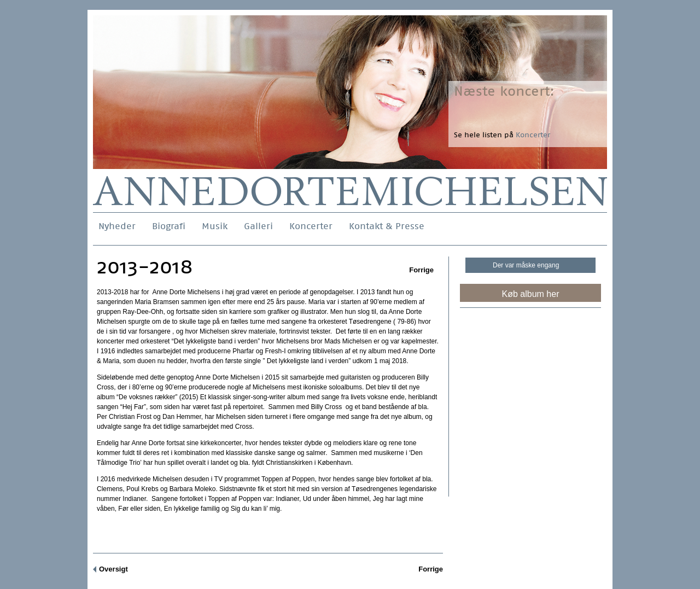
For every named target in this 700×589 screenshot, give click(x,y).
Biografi (169, 226)
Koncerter (311, 226)
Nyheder (117, 226)
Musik (215, 226)
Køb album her (531, 294)
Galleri (258, 226)
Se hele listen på (502, 135)
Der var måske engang (526, 265)
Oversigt (113, 569)
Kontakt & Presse (387, 226)
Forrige (421, 270)
